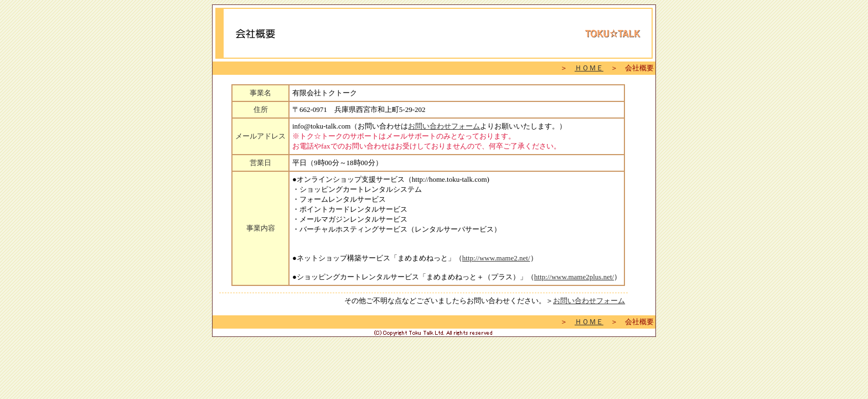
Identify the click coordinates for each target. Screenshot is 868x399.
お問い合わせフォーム (444, 126)
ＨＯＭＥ (589, 68)
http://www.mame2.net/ (496, 258)
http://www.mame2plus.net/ (574, 277)
